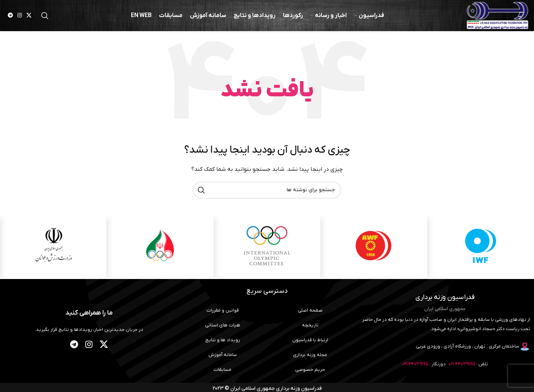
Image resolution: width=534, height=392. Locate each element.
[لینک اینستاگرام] (20, 17)
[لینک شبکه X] (29, 17)
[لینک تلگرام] (10, 17)
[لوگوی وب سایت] (495, 16)
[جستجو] (45, 17)
